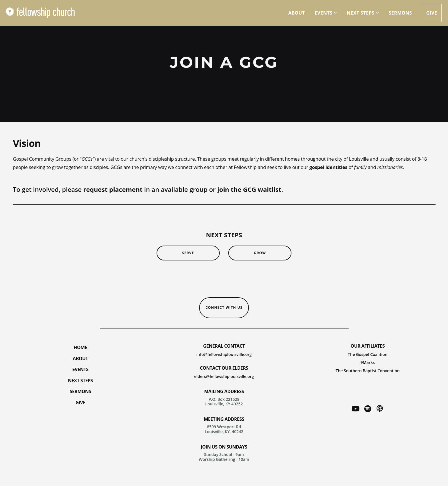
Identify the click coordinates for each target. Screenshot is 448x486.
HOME (80, 347)
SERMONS (80, 391)
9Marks (368, 362)
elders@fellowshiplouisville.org (224, 376)
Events (326, 13)
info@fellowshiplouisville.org (224, 354)
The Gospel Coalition (368, 354)
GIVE (80, 403)
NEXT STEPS (80, 381)
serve (188, 253)
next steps (363, 13)
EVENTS (80, 369)
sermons (400, 13)
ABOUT (80, 358)
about (297, 13)
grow (260, 253)
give (432, 13)
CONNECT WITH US (224, 307)
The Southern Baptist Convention (368, 371)
